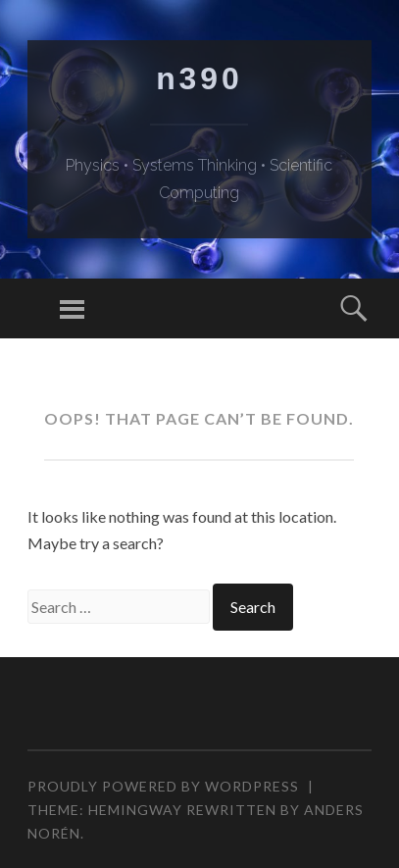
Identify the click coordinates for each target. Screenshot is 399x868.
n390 (199, 78)
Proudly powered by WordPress (163, 786)
